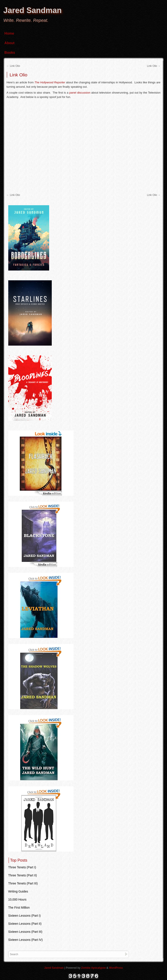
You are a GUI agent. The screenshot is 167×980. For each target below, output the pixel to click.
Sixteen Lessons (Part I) (24, 916)
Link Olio (13, 66)
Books (10, 53)
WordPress (116, 968)
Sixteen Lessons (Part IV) (26, 940)
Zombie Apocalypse (94, 968)
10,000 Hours (17, 899)
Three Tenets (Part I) (22, 867)
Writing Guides (18, 891)
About (9, 43)
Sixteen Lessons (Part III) (25, 932)
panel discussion (80, 93)
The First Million (19, 908)
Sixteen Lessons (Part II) (25, 924)
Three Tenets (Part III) (23, 883)
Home (9, 33)
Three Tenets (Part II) (23, 875)
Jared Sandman (32, 10)
